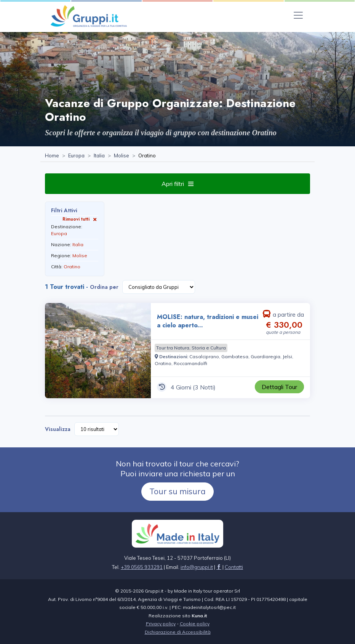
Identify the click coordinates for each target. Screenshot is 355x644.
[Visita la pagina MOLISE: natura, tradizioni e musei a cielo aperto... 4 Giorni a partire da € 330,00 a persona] (98, 351)
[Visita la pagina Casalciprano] (204, 356)
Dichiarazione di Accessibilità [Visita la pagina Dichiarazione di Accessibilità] (178, 632)
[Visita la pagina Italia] (99, 156)
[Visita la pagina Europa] (76, 156)
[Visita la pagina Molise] (122, 156)
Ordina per (104, 287)
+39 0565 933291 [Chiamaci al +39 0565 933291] (142, 567)
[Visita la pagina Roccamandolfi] (190, 363)
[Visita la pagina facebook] (219, 567)
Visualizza (58, 429)
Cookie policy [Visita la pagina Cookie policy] (195, 624)
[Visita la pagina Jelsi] (287, 356)
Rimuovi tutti (80, 219)
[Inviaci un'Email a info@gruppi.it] (197, 567)
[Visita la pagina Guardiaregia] (265, 356)
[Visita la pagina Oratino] (163, 363)
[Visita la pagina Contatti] (234, 567)
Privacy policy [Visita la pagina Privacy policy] (161, 624)
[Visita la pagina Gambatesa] (235, 356)
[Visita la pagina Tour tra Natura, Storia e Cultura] (191, 348)
